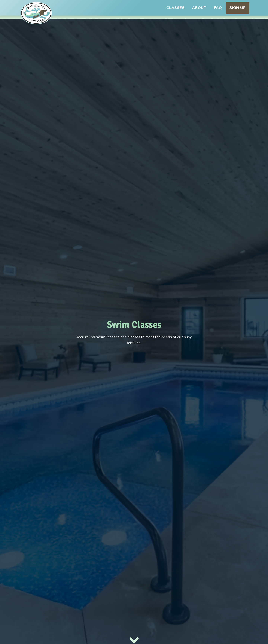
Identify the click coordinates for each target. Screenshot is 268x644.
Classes (176, 8)
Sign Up (238, 8)
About (199, 8)
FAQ (218, 8)
